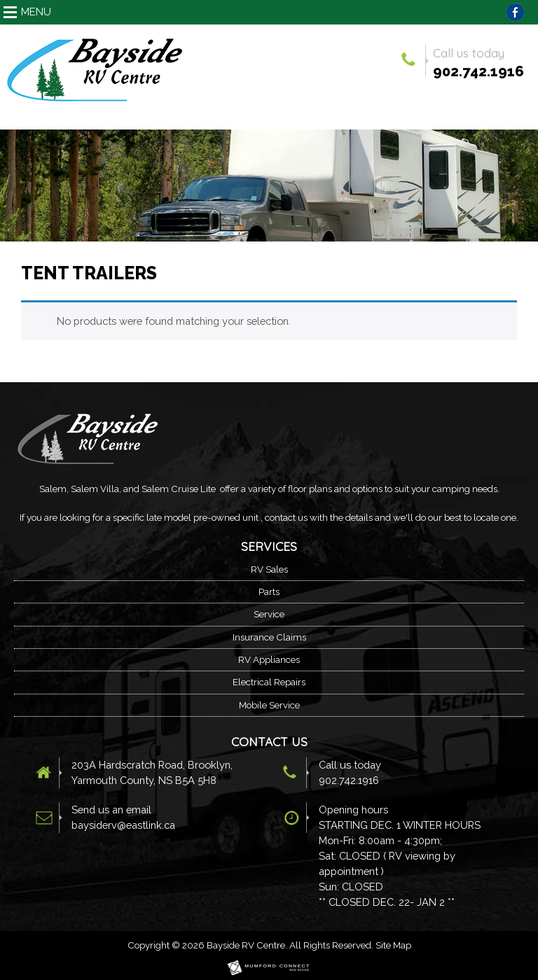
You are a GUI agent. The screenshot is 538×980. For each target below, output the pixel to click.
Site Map (393, 945)
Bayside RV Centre (246, 945)
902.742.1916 (478, 71)
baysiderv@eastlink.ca (123, 825)
